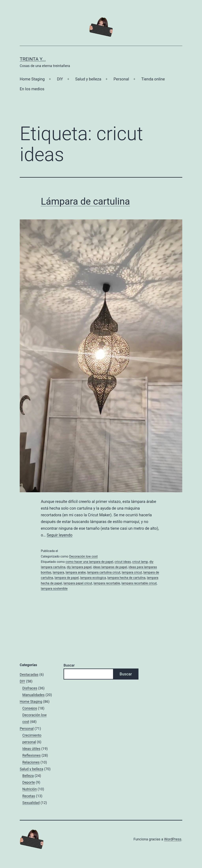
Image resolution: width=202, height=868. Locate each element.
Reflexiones (31, 755)
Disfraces (30, 688)
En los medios (32, 89)
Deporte (29, 782)
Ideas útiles (31, 749)
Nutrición (29, 789)
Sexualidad (31, 803)
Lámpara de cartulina (85, 201)
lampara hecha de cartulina (126, 578)
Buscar (69, 665)
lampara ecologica (93, 578)
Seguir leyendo (60, 535)
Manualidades (33, 695)
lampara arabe (76, 572)
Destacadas (29, 675)
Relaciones (31, 762)
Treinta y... (33, 59)
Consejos (30, 708)
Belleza (28, 776)
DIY (60, 79)
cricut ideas (123, 562)
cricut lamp (140, 562)
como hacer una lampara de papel (89, 562)
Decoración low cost (84, 556)
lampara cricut (132, 572)
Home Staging (32, 79)
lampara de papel (67, 578)
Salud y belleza (88, 79)
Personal (121, 79)
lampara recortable (107, 583)
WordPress (173, 839)
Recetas (29, 796)
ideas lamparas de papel (110, 567)
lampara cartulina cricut (104, 572)
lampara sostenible (54, 589)
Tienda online (153, 79)
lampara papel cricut (78, 583)
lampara (58, 572)
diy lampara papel (79, 567)
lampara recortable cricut (139, 583)
